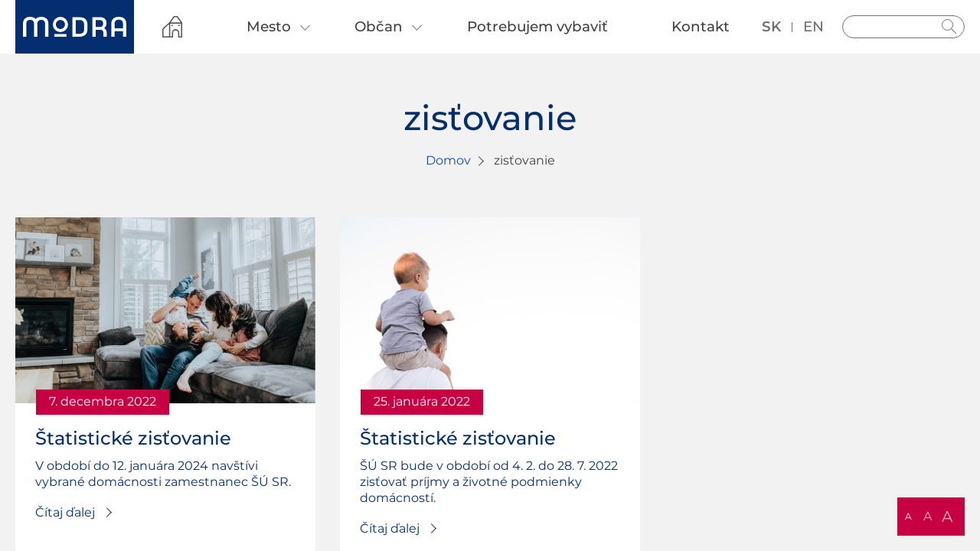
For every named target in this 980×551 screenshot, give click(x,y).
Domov (448, 160)
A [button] (908, 516)
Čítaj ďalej (65, 512)
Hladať (949, 27)
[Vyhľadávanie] (903, 27)
